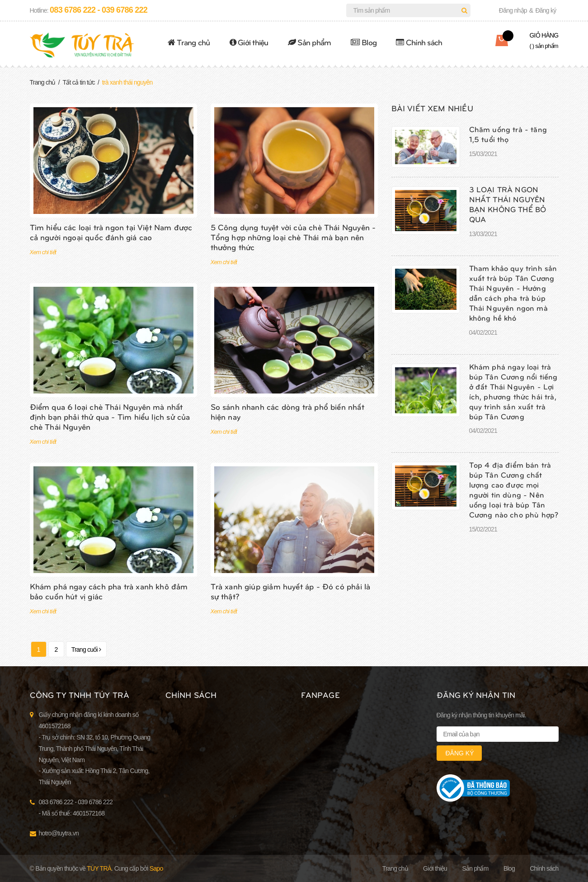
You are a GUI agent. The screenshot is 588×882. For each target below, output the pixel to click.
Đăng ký (546, 10)
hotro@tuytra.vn (59, 833)
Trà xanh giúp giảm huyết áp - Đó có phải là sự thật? (291, 591)
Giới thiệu (249, 42)
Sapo (156, 868)
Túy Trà (99, 868)
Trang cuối (86, 650)
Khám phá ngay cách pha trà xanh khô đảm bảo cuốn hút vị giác (109, 591)
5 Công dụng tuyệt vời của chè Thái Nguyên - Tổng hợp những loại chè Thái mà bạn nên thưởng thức (293, 237)
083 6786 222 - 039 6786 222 (99, 10)
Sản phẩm (310, 42)
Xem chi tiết (43, 252)
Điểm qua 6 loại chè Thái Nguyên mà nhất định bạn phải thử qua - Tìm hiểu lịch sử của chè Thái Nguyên (110, 416)
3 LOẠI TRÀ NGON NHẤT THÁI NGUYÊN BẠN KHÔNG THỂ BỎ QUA (508, 204)
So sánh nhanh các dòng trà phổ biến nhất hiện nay (287, 411)
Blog (364, 42)
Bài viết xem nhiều (432, 108)
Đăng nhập (513, 10)
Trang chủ (189, 42)
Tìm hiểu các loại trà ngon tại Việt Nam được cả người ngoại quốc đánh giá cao (111, 232)
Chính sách (419, 42)
